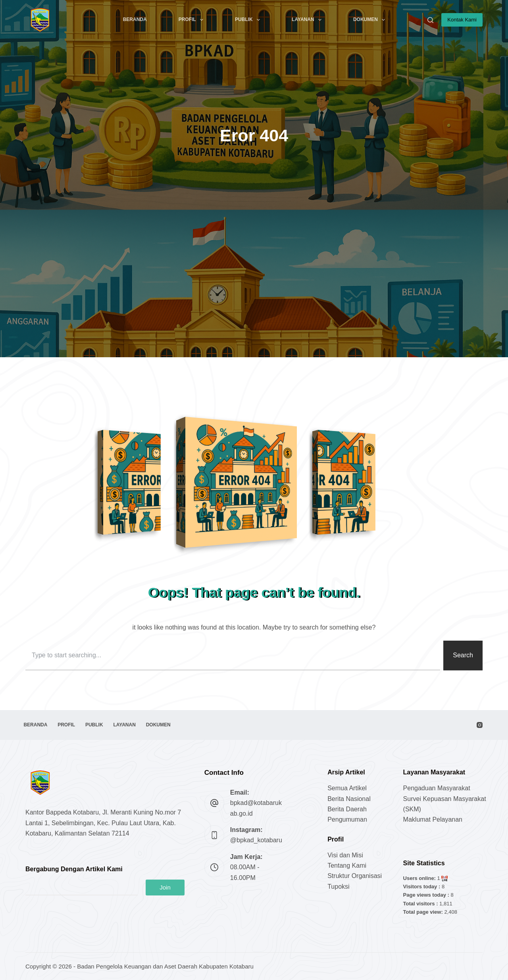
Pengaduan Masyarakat (437, 788)
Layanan (308, 20)
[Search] (430, 20)
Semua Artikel (347, 788)
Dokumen (371, 20)
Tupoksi (338, 887)
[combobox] (233, 655)
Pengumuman (347, 819)
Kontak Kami (462, 20)
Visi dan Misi (345, 855)
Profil (192, 20)
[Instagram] (480, 725)
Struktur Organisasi (355, 876)
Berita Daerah (347, 809)
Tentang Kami (347, 865)
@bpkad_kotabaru (256, 840)
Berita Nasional (349, 799)
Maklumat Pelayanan (433, 819)
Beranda (135, 19)
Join (165, 887)
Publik (249, 20)
